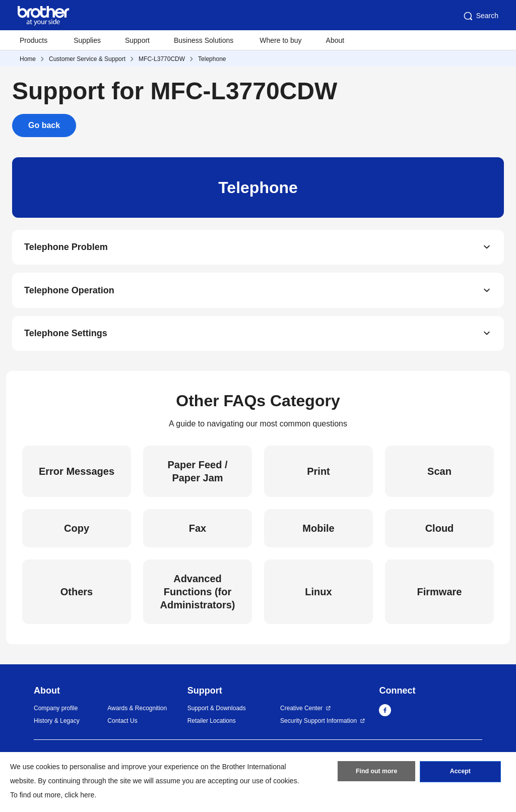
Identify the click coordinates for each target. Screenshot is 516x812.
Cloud (440, 532)
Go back (44, 125)
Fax (198, 532)
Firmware (440, 596)
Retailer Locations (212, 724)
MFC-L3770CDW (162, 59)
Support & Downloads (217, 712)
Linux (318, 596)
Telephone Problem (66, 248)
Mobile (318, 532)
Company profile (56, 712)
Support (137, 40)
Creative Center (301, 712)
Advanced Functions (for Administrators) (198, 596)
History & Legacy (57, 724)
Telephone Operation (69, 292)
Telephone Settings (66, 337)
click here (79, 795)
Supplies (87, 40)
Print (318, 475)
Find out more (376, 773)
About (335, 40)
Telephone (212, 59)
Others (77, 596)
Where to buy (280, 40)
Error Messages (77, 475)
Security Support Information (318, 724)
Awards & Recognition (137, 712)
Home (28, 59)
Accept (460, 773)
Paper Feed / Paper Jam (198, 475)
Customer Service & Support (87, 59)
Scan (439, 475)
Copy (77, 532)
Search (480, 16)
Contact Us (122, 724)
